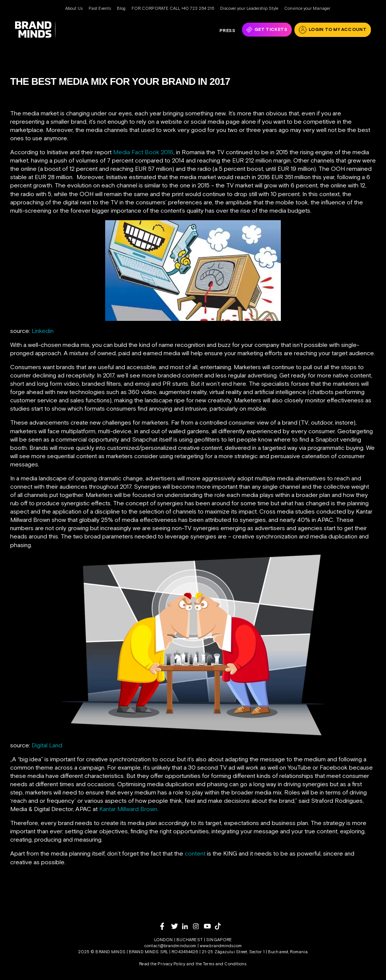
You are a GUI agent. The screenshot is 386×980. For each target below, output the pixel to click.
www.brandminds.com (221, 946)
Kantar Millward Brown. (129, 809)
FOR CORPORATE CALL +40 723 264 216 (173, 8)
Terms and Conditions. (225, 964)
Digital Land (47, 745)
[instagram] (198, 926)
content (195, 853)
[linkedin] (188, 926)
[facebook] (166, 926)
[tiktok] (220, 926)
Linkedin (43, 331)
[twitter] (177, 926)
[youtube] (209, 926)
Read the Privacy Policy (162, 964)
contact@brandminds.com (171, 946)
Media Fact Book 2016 (143, 152)
